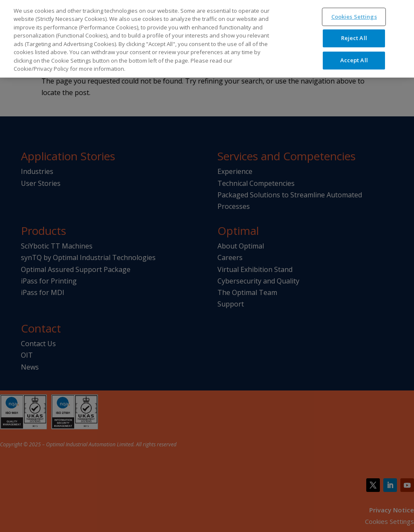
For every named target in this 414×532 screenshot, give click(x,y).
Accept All (354, 55)
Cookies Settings (354, 12)
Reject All (354, 33)
